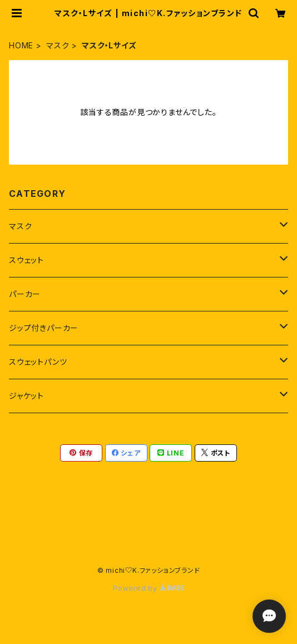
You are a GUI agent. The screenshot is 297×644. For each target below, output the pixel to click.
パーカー (25, 294)
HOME (21, 45)
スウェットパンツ (38, 362)
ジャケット (26, 396)
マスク (58, 45)
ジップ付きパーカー (44, 328)
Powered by (148, 588)
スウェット (26, 260)
